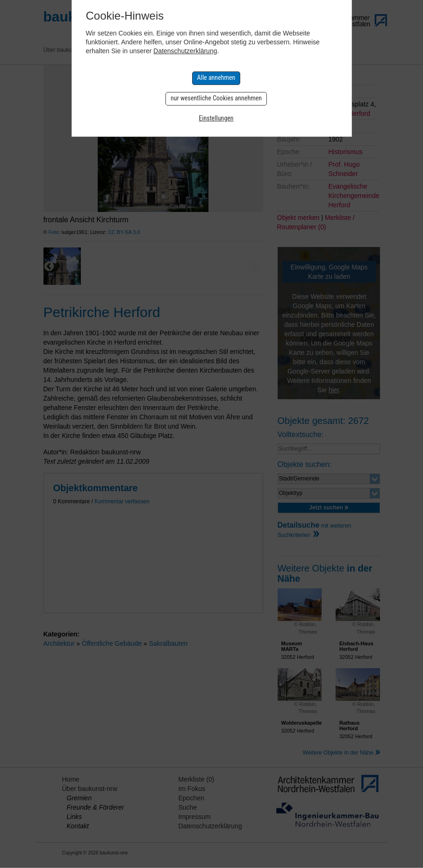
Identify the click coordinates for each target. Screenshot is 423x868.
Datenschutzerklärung (185, 51)
